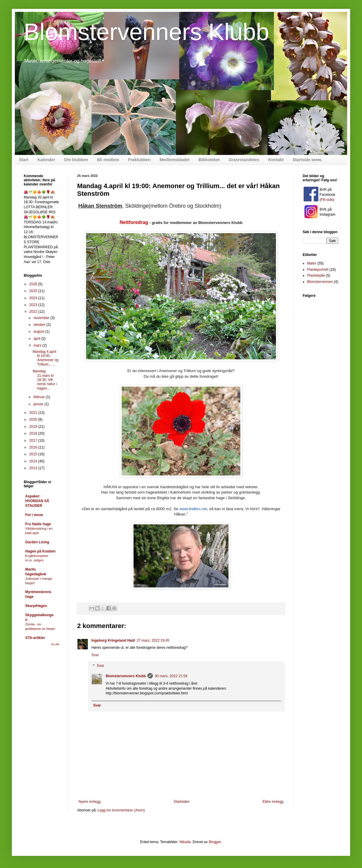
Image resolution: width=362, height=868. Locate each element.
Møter (312, 263)
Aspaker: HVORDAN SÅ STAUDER (37, 501)
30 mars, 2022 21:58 (171, 676)
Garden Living (37, 542)
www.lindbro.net (193, 509)
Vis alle (55, 644)
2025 (34, 291)
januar (39, 404)
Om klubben (76, 160)
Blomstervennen (320, 282)
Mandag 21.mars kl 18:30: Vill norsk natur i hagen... (45, 380)
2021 (34, 413)
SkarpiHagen (36, 606)
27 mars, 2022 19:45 (153, 640)
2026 (34, 284)
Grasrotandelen (244, 160)
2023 (34, 305)
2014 (34, 461)
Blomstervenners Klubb (146, 32)
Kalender (46, 160)
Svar (95, 655)
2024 (34, 298)
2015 (34, 454)
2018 (34, 433)
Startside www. (307, 160)
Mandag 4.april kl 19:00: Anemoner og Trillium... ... (46, 358)
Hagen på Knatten (40, 551)
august (39, 331)
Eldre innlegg (273, 802)
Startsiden (182, 802)
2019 (34, 427)
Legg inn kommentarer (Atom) (121, 810)
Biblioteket (209, 160)
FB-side (327, 200)
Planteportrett (318, 270)
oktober (40, 325)
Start (24, 160)
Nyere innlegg (90, 802)
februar (40, 397)
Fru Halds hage (38, 524)
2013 (34, 468)
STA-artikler (35, 638)
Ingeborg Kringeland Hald (113, 640)
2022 (34, 312)
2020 (34, 419)
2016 (34, 447)
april (37, 339)
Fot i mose (34, 515)
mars (38, 345)
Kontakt (276, 160)
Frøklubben (139, 160)
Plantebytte (316, 276)
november (42, 318)
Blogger (215, 842)
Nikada (185, 842)
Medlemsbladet (175, 160)
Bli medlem (108, 160)
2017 (34, 441)
